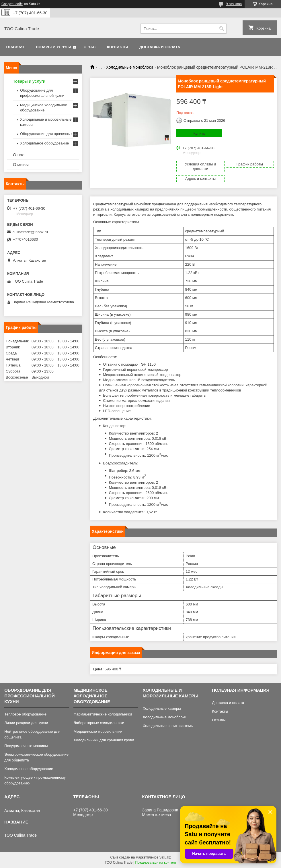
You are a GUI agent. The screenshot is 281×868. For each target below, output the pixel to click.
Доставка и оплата (160, 47)
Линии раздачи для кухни (26, 723)
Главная (15, 47)
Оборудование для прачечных (46, 134)
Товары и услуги (53, 47)
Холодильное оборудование (44, 143)
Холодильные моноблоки (130, 67)
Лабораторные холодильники (99, 723)
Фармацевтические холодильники (103, 714)
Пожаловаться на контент (156, 863)
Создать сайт (12, 4)
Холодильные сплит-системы (168, 726)
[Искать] (222, 29)
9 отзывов (234, 4)
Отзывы (21, 164)
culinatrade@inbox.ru (30, 232)
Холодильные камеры (162, 708)
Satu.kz (165, 857)
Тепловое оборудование (25, 714)
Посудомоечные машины (26, 746)
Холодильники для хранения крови (104, 740)
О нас (90, 47)
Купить (199, 133)
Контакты (117, 47)
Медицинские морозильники (98, 731)
